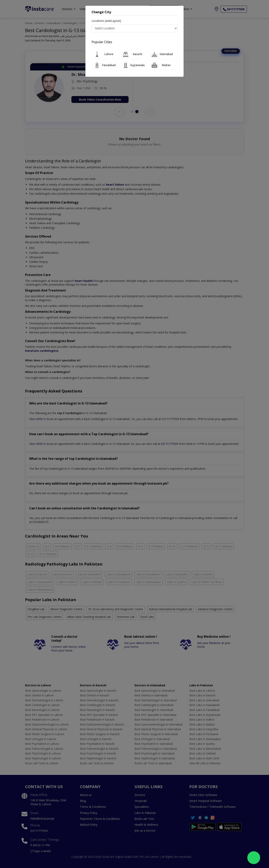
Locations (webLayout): (106, 21)
